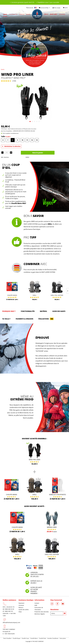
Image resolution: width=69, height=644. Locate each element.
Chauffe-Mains (12, 295)
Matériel (43, 311)
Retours (21, 607)
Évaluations (46, 319)
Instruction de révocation (39, 609)
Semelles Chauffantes (57, 495)
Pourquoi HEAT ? (9, 311)
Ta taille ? (8, 137)
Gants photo (63, 638)
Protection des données (42, 612)
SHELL (50, 224)
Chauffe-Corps (25, 638)
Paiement (21, 603)
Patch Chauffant (7, 638)
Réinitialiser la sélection (11, 146)
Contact (37, 603)
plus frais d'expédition (7, 131)
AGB (36, 605)
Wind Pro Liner (34, 460)
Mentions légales (40, 614)
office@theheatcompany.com (11, 622)
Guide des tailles (24, 610)
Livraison (21, 605)
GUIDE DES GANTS (59, 311)
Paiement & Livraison (24, 319)
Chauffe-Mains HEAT (19, 203)
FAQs (20, 612)
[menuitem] (56, 8)
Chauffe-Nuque (16, 638)
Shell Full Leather (57, 295)
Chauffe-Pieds (42, 638)
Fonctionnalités (28, 311)
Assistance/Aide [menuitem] (44, 8)
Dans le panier (38, 153)
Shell (34, 295)
